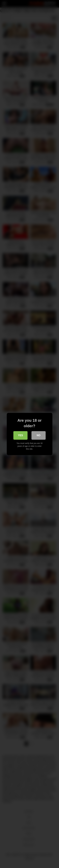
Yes (20, 435)
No (39, 435)
